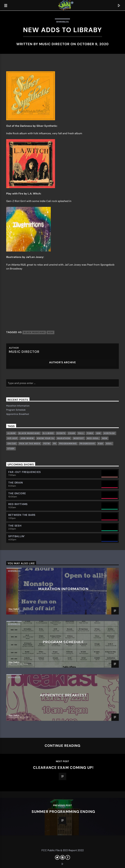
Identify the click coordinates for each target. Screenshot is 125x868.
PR (55, 444)
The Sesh (15, 526)
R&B (101, 444)
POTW (47, 444)
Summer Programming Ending (63, 812)
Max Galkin (14, 609)
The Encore (17, 493)
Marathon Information (18, 406)
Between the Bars (22, 515)
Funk (90, 433)
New (50, 332)
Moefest (79, 438)
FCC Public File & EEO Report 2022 (63, 850)
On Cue (12, 444)
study (11, 449)
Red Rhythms (18, 504)
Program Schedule (16, 410)
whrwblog (62, 22)
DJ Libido (48, 433)
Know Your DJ (46, 438)
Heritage (109, 433)
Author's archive (62, 362)
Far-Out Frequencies (24, 472)
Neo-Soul (93, 438)
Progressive (87, 444)
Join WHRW (27, 438)
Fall (81, 433)
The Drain (16, 483)
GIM (99, 433)
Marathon (64, 438)
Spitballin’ (17, 536)
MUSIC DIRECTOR (54, 44)
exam (72, 433)
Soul (109, 444)
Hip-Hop (12, 438)
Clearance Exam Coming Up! (63, 768)
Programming (68, 444)
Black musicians (34, 332)
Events (61, 433)
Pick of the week (30, 444)
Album (11, 433)
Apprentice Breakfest (18, 414)
